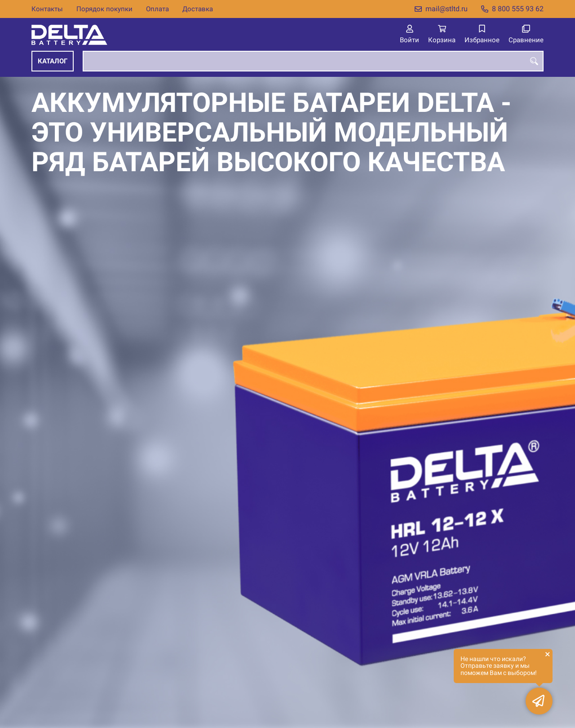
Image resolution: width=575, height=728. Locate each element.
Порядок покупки (104, 9)
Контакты (47, 9)
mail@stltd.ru (447, 9)
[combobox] (313, 61)
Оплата (157, 9)
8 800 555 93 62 (518, 9)
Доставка (198, 9)
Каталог (53, 61)
